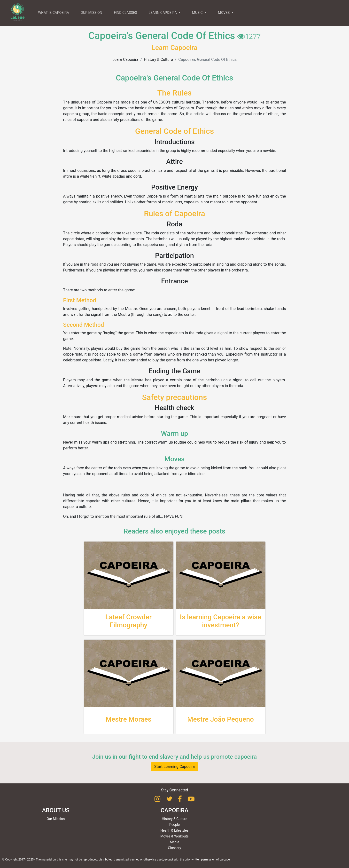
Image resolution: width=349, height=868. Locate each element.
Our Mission (56, 819)
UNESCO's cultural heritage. (177, 102)
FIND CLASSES (125, 13)
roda (155, 233)
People (174, 825)
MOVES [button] (224, 13)
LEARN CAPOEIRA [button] (163, 13)
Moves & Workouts (174, 836)
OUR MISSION (91, 13)
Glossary (174, 848)
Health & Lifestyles (175, 830)
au (170, 315)
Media (174, 842)
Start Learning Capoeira (175, 767)
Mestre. (132, 309)
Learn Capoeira (125, 60)
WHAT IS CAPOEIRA (54, 13)
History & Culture (158, 60)
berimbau (161, 239)
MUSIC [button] (198, 13)
